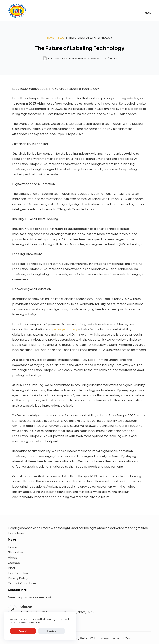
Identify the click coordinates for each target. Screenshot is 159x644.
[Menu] (148, 11)
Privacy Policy (18, 578)
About (12, 557)
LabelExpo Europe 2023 (30, 88)
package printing (64, 329)
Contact (14, 562)
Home (12, 547)
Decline (36, 631)
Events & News (19, 573)
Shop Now (16, 552)
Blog (113, 58)
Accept (18, 631)
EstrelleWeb (124, 638)
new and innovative (129, 425)
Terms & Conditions (22, 583)
